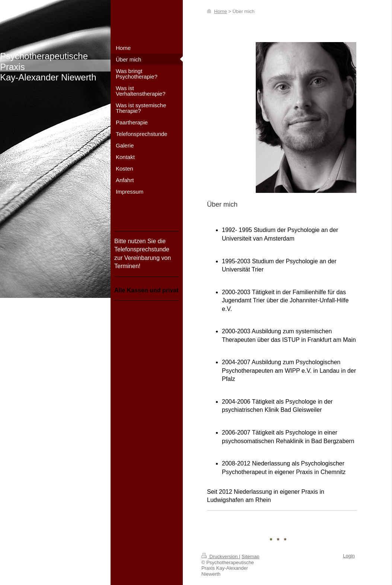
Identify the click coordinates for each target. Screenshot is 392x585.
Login (349, 556)
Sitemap (251, 557)
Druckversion (220, 557)
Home (221, 11)
